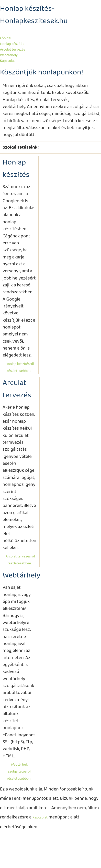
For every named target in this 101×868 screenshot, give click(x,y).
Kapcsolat (8, 61)
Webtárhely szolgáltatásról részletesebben (19, 772)
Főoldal (6, 38)
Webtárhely (9, 55)
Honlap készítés (12, 44)
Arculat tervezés (13, 50)
